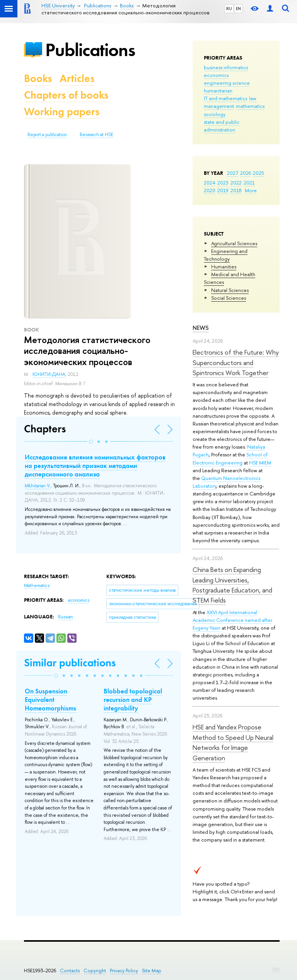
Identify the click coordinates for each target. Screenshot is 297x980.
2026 (246, 173)
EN (238, 9)
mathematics (250, 106)
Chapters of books (66, 95)
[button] (91, 442)
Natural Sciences (230, 290)
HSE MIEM (260, 463)
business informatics (226, 67)
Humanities (224, 266)
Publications (90, 50)
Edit (276, 969)
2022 (236, 183)
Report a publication (47, 135)
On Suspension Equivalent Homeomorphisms (50, 700)
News (201, 328)
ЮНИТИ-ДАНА (49, 374)
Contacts (70, 971)
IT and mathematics (225, 98)
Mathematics (37, 586)
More (251, 190)
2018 (236, 190)
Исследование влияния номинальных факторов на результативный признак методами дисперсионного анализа (95, 466)
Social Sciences (229, 298)
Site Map (152, 971)
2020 (210, 190)
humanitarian (218, 90)
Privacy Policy (124, 971)
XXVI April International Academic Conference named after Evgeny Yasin (232, 620)
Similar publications (70, 663)
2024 (210, 183)
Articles (77, 78)
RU (229, 9)
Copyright (95, 971)
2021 (249, 183)
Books (38, 78)
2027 (233, 173)
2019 (223, 190)
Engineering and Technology (226, 255)
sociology (215, 114)
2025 (259, 173)
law (253, 98)
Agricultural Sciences (234, 243)
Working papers (62, 112)
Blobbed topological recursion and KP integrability (133, 700)
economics (216, 75)
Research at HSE (96, 135)
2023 (223, 183)
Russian (66, 617)
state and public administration (222, 126)
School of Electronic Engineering (230, 458)
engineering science (227, 83)
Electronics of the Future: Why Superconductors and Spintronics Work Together (236, 362)
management (219, 106)
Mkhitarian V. (38, 486)
